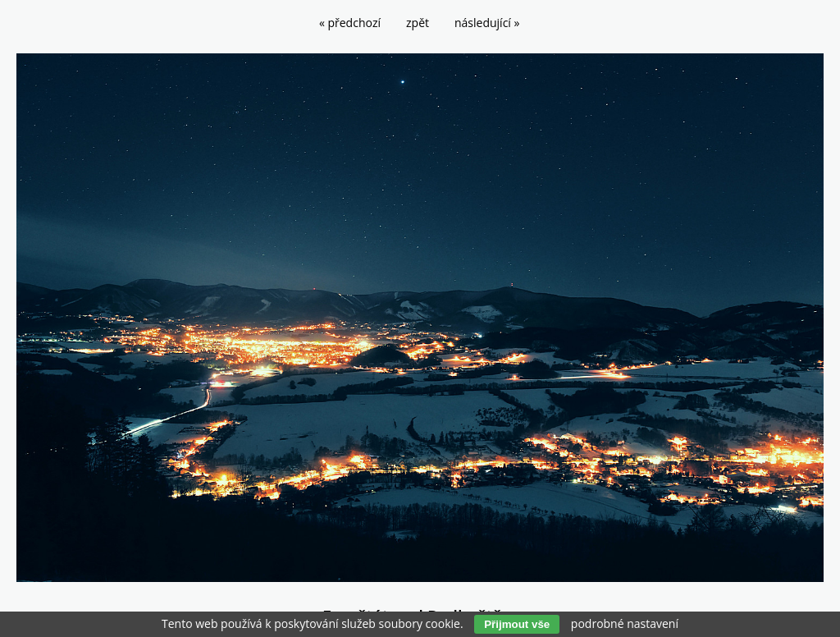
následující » (487, 23)
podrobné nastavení (625, 623)
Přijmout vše (517, 624)
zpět (418, 23)
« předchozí (350, 23)
